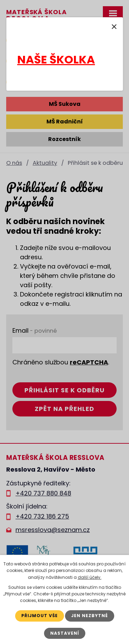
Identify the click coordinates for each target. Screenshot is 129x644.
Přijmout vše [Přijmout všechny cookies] (40, 616)
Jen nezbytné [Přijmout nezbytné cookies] (90, 616)
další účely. (90, 577)
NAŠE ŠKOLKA (56, 59)
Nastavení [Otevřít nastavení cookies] (65, 633)
